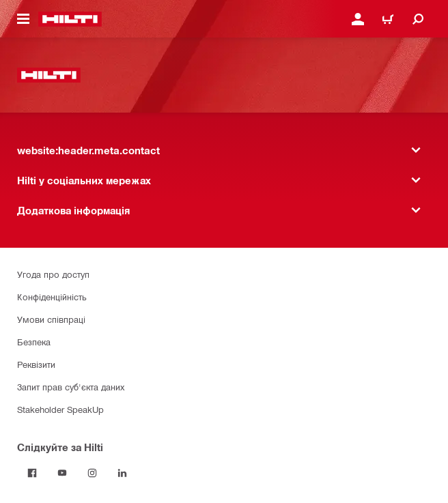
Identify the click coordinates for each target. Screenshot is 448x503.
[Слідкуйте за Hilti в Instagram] (92, 473)
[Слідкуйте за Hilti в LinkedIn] (122, 473)
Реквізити (36, 364)
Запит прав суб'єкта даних (71, 387)
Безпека (34, 342)
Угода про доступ (53, 274)
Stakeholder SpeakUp (60, 409)
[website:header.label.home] (70, 19)
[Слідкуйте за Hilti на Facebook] (32, 473)
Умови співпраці (51, 319)
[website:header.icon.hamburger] (23, 19)
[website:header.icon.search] (418, 19)
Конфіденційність (52, 297)
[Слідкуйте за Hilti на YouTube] (62, 473)
